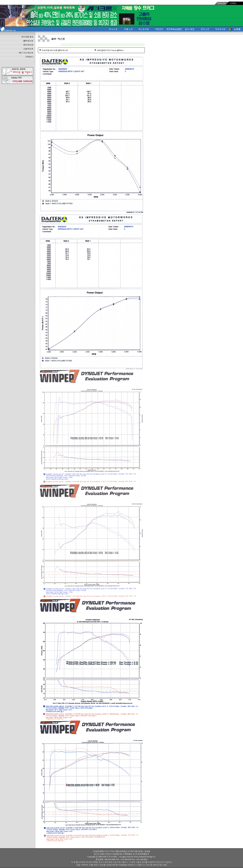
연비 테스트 (28, 45)
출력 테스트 (28, 41)
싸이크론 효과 (27, 37)
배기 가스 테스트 (26, 53)
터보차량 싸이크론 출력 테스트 (55, 50)
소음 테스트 (28, 49)
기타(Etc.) (29, 57)
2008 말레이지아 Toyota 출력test (110, 50)
